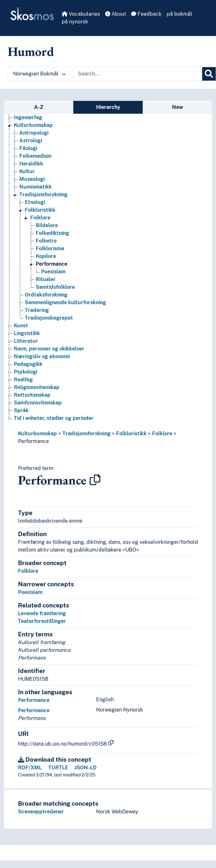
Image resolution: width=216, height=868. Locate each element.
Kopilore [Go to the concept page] (46, 256)
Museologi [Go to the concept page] (32, 179)
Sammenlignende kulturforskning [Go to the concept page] (65, 302)
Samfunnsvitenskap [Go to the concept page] (38, 403)
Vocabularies (81, 14)
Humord (31, 51)
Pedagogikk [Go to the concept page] (28, 364)
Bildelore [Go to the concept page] (47, 225)
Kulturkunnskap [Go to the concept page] (33, 125)
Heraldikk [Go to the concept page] (31, 164)
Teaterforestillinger (42, 621)
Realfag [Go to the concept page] (23, 380)
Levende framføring (42, 613)
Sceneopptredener (41, 812)
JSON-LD (86, 768)
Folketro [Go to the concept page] (46, 241)
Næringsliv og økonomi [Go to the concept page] (42, 356)
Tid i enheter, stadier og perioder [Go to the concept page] (54, 418)
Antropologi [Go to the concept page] (34, 133)
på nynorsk (75, 22)
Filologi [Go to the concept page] (28, 148)
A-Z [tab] (39, 107)
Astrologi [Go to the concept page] (31, 141)
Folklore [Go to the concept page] (40, 218)
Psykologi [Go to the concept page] (26, 372)
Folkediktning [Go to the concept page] (52, 233)
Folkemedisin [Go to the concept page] (35, 156)
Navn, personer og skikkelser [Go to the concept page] (49, 349)
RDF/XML (30, 768)
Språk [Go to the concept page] (21, 410)
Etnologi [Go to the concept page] (35, 202)
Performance (33, 441)
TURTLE (58, 768)
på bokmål (180, 14)
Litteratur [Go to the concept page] (26, 341)
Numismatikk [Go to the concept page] (36, 187)
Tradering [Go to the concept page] (37, 310)
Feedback (146, 14)
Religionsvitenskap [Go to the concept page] (37, 387)
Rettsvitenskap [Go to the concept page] (32, 395)
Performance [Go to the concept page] (51, 264)
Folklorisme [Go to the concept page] (50, 248)
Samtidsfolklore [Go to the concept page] (55, 287)
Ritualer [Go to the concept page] (46, 279)
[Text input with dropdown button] (138, 74)
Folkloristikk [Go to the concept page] (40, 210)
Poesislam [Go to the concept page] (53, 272)
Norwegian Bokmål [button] (40, 74)
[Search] (209, 74)
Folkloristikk (131, 434)
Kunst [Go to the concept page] (21, 326)
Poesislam (30, 592)
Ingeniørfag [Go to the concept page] (28, 117)
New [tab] (178, 107)
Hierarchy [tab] (108, 107)
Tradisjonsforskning (86, 434)
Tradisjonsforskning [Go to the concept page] (43, 195)
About (116, 14)
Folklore (162, 434)
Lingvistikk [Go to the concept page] (27, 333)
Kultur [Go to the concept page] (27, 171)
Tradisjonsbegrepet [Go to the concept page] (49, 318)
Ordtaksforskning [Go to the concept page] (46, 295)
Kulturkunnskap (37, 434)
